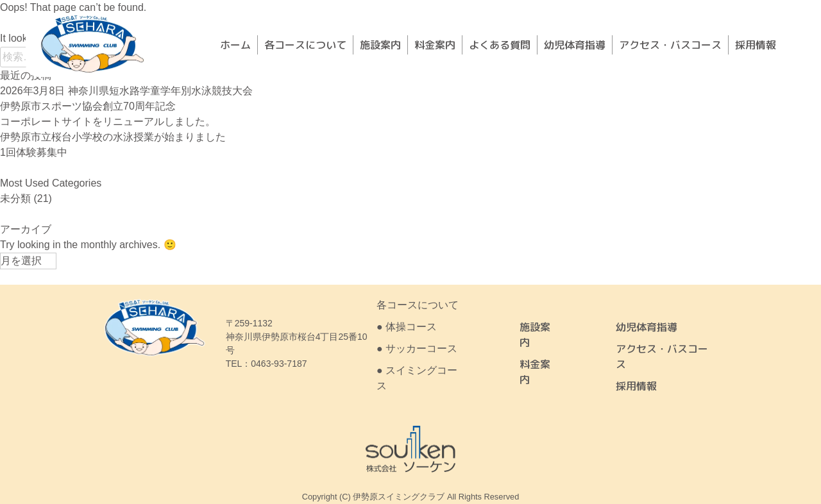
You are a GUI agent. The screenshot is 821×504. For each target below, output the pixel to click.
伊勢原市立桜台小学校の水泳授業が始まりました (113, 137)
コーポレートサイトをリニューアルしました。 (108, 122)
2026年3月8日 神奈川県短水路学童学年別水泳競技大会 (126, 91)
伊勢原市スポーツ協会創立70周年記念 (88, 106)
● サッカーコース (417, 349)
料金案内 (435, 45)
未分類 (15, 198)
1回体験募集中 (34, 152)
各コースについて (305, 45)
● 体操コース (407, 327)
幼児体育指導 (575, 45)
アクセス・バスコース (670, 45)
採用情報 (756, 45)
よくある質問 (500, 45)
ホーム (235, 45)
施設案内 (380, 45)
